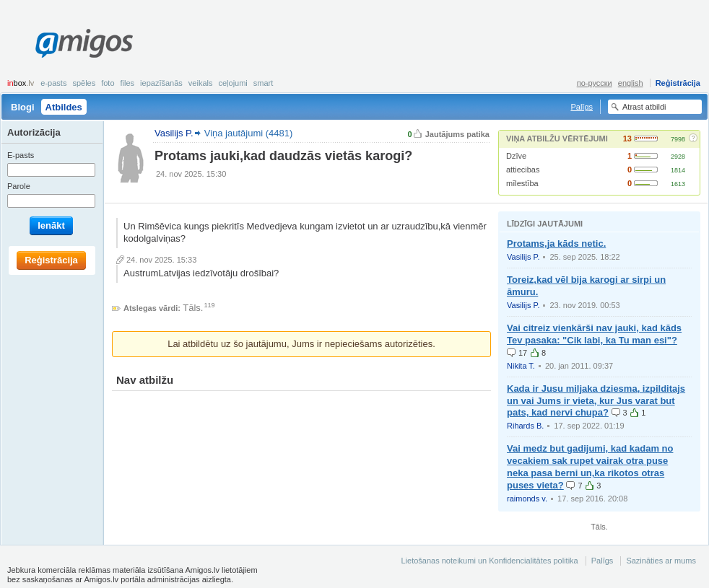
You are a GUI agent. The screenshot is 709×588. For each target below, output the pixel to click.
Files (128, 83)
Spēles (84, 83)
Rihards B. (525, 426)
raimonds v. (527, 499)
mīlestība (522, 183)
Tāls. (193, 308)
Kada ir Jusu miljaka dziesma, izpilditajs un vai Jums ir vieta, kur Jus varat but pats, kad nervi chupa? (596, 401)
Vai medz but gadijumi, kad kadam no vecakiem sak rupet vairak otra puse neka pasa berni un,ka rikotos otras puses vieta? (590, 467)
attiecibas (523, 170)
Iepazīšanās (161, 83)
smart (264, 83)
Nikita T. (521, 366)
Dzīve (516, 156)
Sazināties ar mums (661, 561)
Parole (19, 186)
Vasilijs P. (523, 257)
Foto (108, 83)
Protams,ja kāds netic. (556, 243)
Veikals (201, 83)
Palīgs (582, 107)
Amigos (84, 43)
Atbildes (64, 107)
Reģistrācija (678, 83)
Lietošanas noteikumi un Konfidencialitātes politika (489, 561)
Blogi (23, 107)
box (21, 83)
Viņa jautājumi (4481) (249, 133)
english (631, 83)
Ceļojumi (232, 83)
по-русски (595, 83)
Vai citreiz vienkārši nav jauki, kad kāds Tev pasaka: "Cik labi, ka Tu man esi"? (594, 334)
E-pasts (53, 83)
